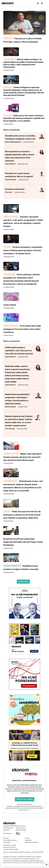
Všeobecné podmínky (32, 842)
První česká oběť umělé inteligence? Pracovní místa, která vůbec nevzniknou (22, 329)
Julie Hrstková (10, 164)
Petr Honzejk (10, 429)
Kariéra (27, 838)
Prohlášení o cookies (10, 845)
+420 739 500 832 (37, 852)
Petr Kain (8, 192)
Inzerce (6, 852)
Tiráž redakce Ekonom (10, 840)
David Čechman (11, 180)
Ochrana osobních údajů (11, 849)
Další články (23, 582)
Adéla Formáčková (25, 852)
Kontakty (6, 838)
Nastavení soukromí (9, 847)
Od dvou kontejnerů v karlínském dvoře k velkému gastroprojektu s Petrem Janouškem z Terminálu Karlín (23, 250)
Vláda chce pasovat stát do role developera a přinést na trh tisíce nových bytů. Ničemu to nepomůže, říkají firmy (22, 515)
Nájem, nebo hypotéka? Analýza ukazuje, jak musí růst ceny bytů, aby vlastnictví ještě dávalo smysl (23, 457)
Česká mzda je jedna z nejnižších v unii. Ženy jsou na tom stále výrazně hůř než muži (19, 351)
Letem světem (10, 305)
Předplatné (7, 842)
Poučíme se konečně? (15, 189)
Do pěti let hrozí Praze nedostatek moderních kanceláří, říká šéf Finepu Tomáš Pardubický (23, 542)
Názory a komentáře (12, 341)
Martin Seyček (10, 407)
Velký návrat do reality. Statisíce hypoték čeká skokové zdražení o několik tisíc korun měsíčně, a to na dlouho (24, 118)
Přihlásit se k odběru (25, 799)
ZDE (29, 810)
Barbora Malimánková (13, 142)
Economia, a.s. (22, 826)
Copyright (6, 826)
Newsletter (28, 840)
